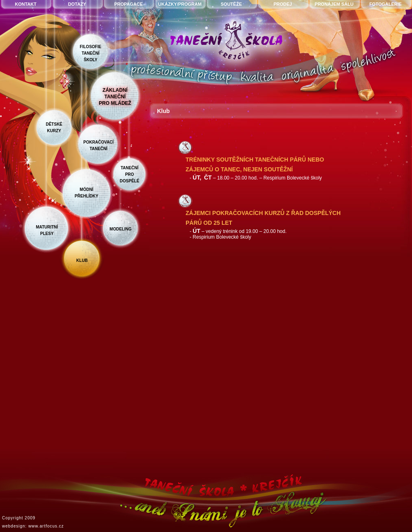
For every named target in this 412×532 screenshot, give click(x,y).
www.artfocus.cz (46, 526)
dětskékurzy (54, 127)
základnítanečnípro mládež (115, 97)
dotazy (77, 4)
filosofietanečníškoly (91, 53)
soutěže (231, 4)
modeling (121, 229)
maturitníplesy (47, 230)
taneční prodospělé (130, 174)
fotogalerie (385, 4)
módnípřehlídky (86, 193)
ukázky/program (180, 4)
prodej (282, 4)
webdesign (14, 526)
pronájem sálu (334, 4)
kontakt (26, 4)
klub (82, 260)
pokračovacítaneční (98, 145)
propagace (128, 4)
